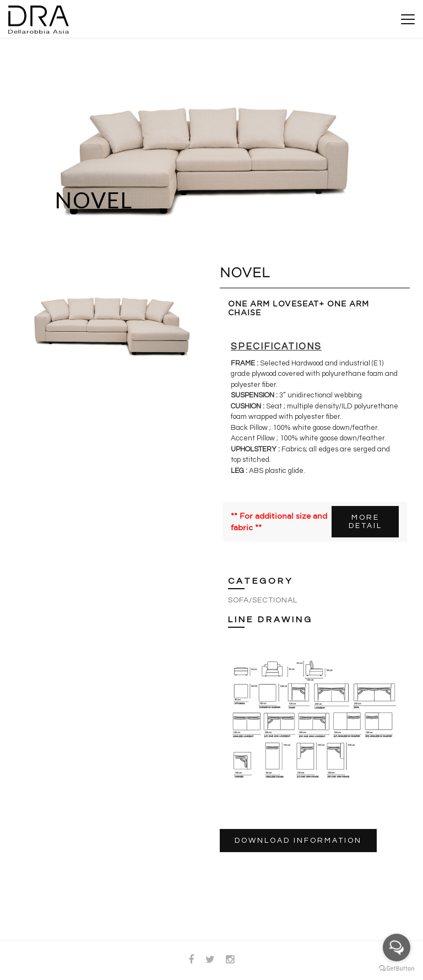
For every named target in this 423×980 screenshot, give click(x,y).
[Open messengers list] (397, 947)
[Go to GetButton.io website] (397, 969)
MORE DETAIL (365, 522)
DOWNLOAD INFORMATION (298, 841)
